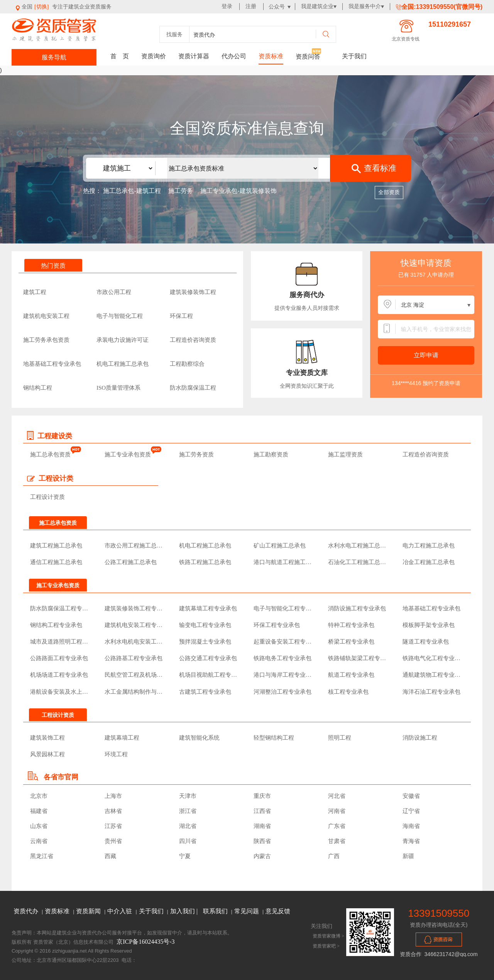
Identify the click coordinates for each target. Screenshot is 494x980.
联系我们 (216, 911)
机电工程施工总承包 (123, 364)
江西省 (262, 811)
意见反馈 (278, 911)
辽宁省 (411, 811)
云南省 (39, 841)
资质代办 (27, 911)
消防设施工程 (420, 738)
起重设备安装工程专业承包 (284, 642)
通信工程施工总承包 (56, 562)
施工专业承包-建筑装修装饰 (238, 191)
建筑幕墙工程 (122, 738)
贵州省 (113, 841)
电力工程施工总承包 (429, 546)
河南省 (337, 811)
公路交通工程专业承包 (208, 658)
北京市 (39, 796)
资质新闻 (89, 911)
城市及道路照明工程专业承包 (61, 642)
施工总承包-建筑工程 (133, 191)
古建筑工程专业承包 (205, 692)
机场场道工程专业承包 (59, 675)
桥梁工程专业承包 (351, 642)
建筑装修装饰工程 (193, 292)
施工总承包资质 (50, 455)
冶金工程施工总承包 (429, 562)
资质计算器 (194, 56)
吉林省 (113, 811)
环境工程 (116, 754)
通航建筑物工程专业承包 (433, 675)
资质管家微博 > (328, 936)
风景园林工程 (47, 754)
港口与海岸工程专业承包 (284, 675)
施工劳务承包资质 (46, 340)
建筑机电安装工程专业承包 (135, 625)
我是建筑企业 (317, 6)
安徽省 (411, 796)
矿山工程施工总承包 (280, 546)
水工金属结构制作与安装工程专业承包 (135, 692)
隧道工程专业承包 (426, 642)
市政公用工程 (114, 292)
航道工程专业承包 (351, 675)
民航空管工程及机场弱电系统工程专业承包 (135, 675)
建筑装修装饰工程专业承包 (135, 608)
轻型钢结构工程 (274, 738)
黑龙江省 (42, 856)
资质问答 (308, 57)
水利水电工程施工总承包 (359, 546)
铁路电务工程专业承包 (283, 658)
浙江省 (188, 811)
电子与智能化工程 (120, 316)
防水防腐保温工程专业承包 (61, 608)
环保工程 (181, 316)
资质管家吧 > (326, 946)
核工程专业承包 (348, 692)
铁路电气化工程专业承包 (433, 658)
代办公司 (234, 56)
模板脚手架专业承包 (429, 625)
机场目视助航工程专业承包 (210, 675)
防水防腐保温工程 (193, 388)
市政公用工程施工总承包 (135, 546)
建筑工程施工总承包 (56, 546)
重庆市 (262, 796)
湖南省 (262, 826)
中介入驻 (120, 911)
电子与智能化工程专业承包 (284, 608)
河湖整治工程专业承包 (283, 692)
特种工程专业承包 (351, 625)
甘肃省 (337, 841)
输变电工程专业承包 (205, 625)
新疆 (408, 856)
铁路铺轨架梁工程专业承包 (359, 658)
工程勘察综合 (187, 364)
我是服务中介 (365, 6)
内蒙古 (262, 856)
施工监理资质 (345, 455)
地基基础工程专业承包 (52, 364)
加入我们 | (185, 911)
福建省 (39, 811)
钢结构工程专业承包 (56, 625)
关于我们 (354, 56)
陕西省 (262, 841)
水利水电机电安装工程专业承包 (135, 642)
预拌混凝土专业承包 (205, 642)
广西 (334, 856)
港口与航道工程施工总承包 (284, 562)
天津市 (188, 796)
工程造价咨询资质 (193, 340)
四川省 (188, 841)
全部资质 (389, 192)
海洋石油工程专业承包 (431, 692)
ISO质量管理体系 (118, 388)
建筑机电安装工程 (46, 316)
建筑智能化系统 (199, 738)
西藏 (110, 856)
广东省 (337, 826)
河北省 (337, 796)
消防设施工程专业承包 (357, 608)
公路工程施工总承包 (131, 562)
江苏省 (113, 826)
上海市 (113, 796)
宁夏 (185, 856)
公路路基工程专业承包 (134, 658)
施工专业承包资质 (128, 455)
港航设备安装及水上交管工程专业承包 (61, 692)
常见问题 (247, 911)
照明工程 (340, 738)
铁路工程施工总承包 (205, 562)
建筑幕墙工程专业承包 (208, 608)
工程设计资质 (47, 497)
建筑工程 (35, 292)
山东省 (39, 826)
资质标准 (271, 56)
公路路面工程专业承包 (59, 658)
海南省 (411, 826)
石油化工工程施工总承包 (359, 562)
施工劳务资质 (196, 455)
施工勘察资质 (271, 455)
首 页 (120, 56)
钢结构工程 (38, 388)
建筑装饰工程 (47, 738)
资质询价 (154, 56)
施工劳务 (181, 191)
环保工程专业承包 (277, 625)
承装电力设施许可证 (123, 340)
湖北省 (188, 826)
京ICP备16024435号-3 (145, 942)
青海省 (411, 841)
